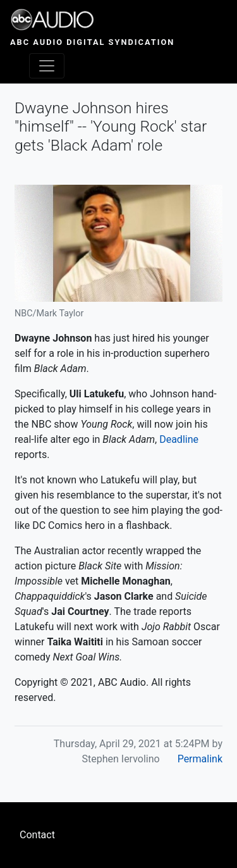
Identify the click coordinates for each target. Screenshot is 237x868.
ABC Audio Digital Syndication (92, 42)
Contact (37, 835)
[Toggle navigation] (47, 66)
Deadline (179, 439)
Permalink (200, 759)
